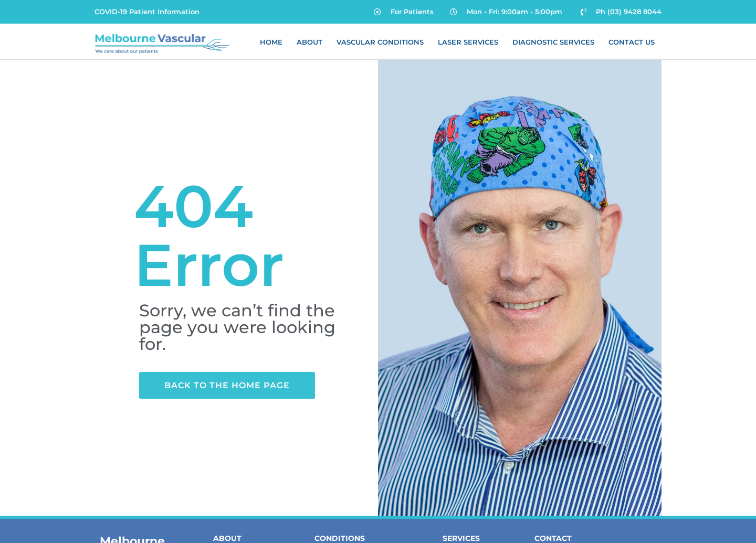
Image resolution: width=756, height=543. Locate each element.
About (309, 42)
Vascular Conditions (380, 42)
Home (271, 42)
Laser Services (468, 42)
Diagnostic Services (553, 42)
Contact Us (632, 42)
